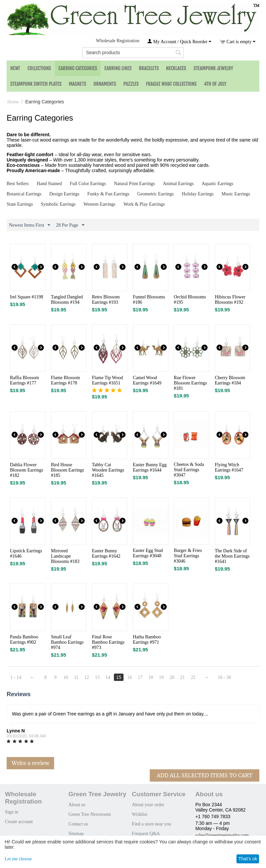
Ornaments (105, 84)
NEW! (15, 68)
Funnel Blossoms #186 (149, 300)
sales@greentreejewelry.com (222, 835)
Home (13, 102)
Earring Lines (118, 68)
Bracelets (149, 68)
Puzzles (131, 84)
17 (140, 677)
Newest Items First (30, 225)
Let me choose (18, 859)
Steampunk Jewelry (213, 68)
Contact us (78, 824)
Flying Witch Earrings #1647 (229, 467)
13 (97, 677)
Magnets (77, 84)
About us (77, 805)
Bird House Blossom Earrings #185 (67, 470)
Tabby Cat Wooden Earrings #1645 (108, 470)
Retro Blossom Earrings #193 (106, 300)
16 (130, 677)
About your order (148, 805)
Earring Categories (78, 68)
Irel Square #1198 (27, 297)
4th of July (215, 84)
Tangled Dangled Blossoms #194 (67, 300)
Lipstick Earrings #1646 (26, 553)
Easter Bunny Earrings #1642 (106, 553)
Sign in (12, 812)
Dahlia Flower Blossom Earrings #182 (27, 470)
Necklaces (176, 68)
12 (87, 677)
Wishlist (139, 814)
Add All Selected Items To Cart (205, 775)
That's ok (248, 859)
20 (172, 677)
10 (66, 677)
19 (161, 677)
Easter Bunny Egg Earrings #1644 (150, 467)
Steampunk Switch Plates (36, 84)
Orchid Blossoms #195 (190, 300)
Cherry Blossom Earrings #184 (230, 380)
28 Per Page (70, 225)
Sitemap (76, 834)
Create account (19, 822)
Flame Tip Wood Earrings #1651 (108, 380)
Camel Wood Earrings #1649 (147, 380)
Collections (39, 68)
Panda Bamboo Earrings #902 (24, 640)
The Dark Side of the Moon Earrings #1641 (232, 556)
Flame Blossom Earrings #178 (65, 380)
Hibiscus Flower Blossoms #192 (230, 300)
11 (76, 677)
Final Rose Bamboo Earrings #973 (108, 642)
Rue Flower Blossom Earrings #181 (190, 383)
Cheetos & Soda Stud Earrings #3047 (189, 470)
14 (108, 677)
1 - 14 (16, 677)
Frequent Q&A (146, 834)
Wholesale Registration (118, 41)
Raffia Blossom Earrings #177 (24, 380)
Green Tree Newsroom (90, 814)
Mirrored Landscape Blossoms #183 (65, 556)
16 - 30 (224, 677)
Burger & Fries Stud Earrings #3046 (188, 556)
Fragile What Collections (172, 84)
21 (183, 677)
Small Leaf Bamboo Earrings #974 (67, 642)
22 (193, 677)
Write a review (30, 763)
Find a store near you (151, 824)
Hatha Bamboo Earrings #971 (147, 640)
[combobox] (133, 53)
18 (151, 677)
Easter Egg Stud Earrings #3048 (148, 553)
